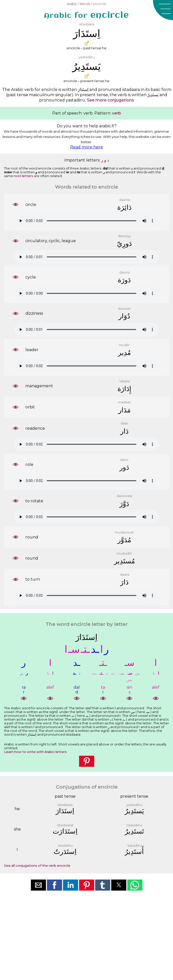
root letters (23, 176)
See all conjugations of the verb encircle (37, 866)
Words (85, 4)
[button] (163, 10)
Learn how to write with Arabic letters (35, 752)
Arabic (72, 4)
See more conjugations (110, 100)
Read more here (86, 147)
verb (117, 113)
